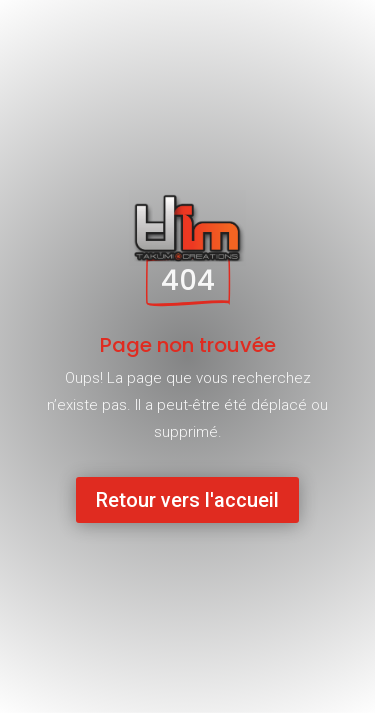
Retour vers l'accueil (187, 500)
